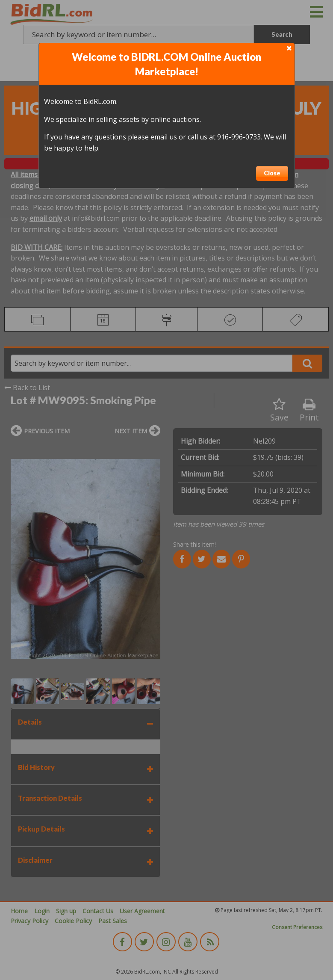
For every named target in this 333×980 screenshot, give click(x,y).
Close (272, 173)
